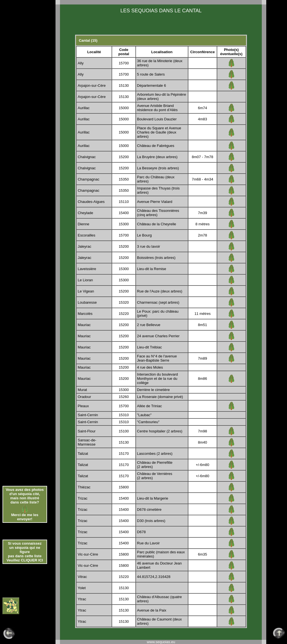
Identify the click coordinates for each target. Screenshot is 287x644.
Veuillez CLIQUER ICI (25, 560)
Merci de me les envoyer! (25, 517)
